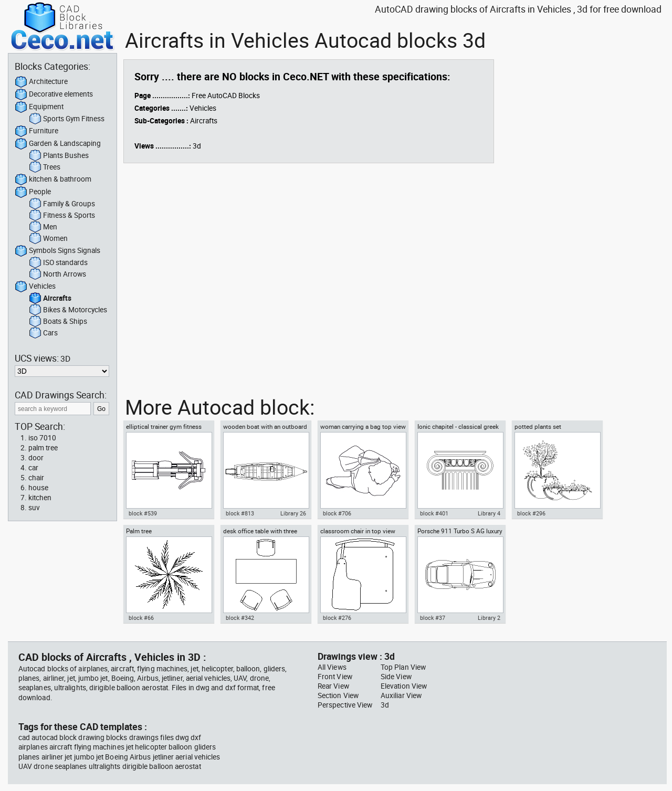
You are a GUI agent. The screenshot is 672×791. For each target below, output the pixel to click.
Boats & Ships (58, 322)
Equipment (39, 107)
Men (43, 227)
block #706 (337, 513)
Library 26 (293, 513)
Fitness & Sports (62, 216)
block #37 (433, 618)
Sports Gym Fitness (67, 119)
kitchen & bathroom (53, 180)
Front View (335, 677)
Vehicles (35, 287)
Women (48, 239)
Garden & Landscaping (58, 144)
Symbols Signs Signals (57, 251)
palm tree (43, 448)
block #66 (141, 618)
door (36, 458)
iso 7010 (42, 438)
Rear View (333, 686)
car (33, 468)
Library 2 (489, 618)
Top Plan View (403, 667)
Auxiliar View (401, 695)
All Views (332, 667)
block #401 (434, 513)
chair (36, 478)
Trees (45, 167)
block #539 (143, 513)
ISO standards (58, 263)
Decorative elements (54, 94)
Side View (396, 677)
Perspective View (345, 705)
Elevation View (404, 686)
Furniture (36, 131)
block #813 (240, 513)
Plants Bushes (59, 156)
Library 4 (489, 513)
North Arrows (57, 275)
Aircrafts (50, 299)
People (33, 192)
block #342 (240, 618)
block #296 (531, 513)
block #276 (337, 618)
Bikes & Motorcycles (68, 310)
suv (34, 508)
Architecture (41, 82)
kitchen (40, 498)
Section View (338, 695)
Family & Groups (62, 204)
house (38, 488)
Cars (43, 333)
